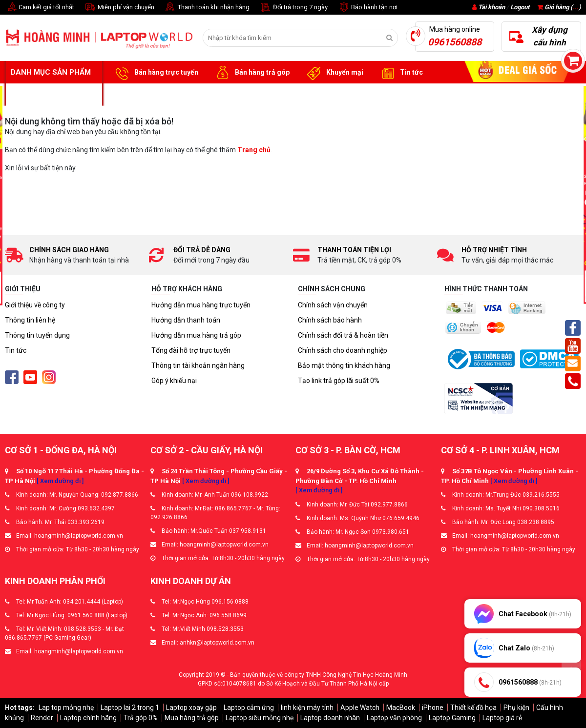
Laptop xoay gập (191, 708)
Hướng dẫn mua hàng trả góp (196, 335)
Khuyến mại (334, 73)
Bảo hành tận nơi (367, 8)
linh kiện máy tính (307, 708)
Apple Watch (360, 708)
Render (42, 718)
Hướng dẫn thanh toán (186, 320)
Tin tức (400, 73)
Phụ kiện (516, 708)
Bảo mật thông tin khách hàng (344, 365)
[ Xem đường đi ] (60, 481)
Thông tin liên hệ (30, 320)
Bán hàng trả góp (251, 73)
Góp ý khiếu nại (174, 381)
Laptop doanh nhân (330, 718)
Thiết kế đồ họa (473, 708)
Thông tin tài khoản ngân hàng (198, 365)
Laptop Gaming (452, 718)
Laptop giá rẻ (502, 718)
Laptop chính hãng (88, 718)
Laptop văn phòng (394, 718)
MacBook (401, 708)
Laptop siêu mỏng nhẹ (260, 718)
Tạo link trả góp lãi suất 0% (339, 381)
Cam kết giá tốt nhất (40, 8)
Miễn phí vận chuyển (119, 8)
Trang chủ (254, 150)
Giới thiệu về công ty (35, 305)
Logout (520, 7)
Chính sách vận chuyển (333, 305)
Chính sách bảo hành (330, 320)
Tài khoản (492, 7)
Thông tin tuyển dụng (37, 335)
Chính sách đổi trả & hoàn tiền (343, 335)
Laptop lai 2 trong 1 (130, 708)
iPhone (433, 708)
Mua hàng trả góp (192, 718)
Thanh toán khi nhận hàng (207, 8)
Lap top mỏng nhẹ (66, 708)
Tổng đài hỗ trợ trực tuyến (191, 350)
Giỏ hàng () (559, 7)
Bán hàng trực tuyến (155, 73)
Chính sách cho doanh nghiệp (343, 350)
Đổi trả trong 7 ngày (293, 8)
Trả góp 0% (141, 718)
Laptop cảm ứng (249, 708)
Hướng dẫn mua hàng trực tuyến (201, 305)
